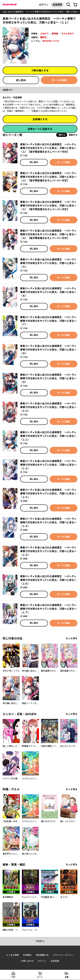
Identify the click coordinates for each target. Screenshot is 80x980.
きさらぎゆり (68, 34)
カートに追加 (59, 80)
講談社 (43, 37)
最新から (73, 135)
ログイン (44, 5)
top (13, 977)
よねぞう (44, 34)
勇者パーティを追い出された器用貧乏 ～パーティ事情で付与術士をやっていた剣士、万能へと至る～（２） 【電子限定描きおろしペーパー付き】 (48, 177)
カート (40, 977)
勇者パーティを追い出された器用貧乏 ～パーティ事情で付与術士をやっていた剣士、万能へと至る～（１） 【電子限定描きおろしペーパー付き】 (48, 148)
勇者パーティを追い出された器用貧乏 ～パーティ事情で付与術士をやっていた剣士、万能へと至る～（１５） (48, 551)
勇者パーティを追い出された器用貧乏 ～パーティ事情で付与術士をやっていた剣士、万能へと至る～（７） (48, 321)
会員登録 (57, 5)
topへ (40, 941)
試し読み (21, 80)
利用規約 (27, 955)
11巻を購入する (40, 70)
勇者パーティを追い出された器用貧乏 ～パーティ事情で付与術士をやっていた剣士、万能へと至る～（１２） (48, 465)
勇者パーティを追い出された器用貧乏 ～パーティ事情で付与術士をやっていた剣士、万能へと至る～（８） (48, 350)
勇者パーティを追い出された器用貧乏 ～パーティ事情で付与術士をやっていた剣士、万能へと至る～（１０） (48, 407)
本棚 (67, 977)
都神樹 (55, 34)
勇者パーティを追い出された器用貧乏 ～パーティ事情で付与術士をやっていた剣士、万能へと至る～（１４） (48, 522)
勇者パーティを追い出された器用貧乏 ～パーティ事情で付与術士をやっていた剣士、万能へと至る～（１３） (48, 493)
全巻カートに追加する (40, 129)
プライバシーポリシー (63, 955)
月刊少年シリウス (51, 41)
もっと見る (72, 638)
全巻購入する (40, 119)
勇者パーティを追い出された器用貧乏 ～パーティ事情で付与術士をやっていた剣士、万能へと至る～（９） (48, 378)
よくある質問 (13, 955)
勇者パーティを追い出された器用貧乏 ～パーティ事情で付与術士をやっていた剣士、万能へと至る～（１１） (48, 436)
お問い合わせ (27, 961)
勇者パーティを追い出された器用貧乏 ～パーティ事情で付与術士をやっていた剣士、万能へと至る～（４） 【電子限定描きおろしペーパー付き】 (48, 234)
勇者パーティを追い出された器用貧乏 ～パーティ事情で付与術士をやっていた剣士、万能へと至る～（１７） (48, 609)
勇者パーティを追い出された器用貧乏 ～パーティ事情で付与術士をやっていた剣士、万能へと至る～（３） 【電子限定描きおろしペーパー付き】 (48, 206)
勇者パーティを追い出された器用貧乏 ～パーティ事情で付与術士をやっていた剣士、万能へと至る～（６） (48, 292)
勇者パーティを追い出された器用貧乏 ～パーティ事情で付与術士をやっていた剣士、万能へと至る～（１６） (48, 580)
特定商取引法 (42, 955)
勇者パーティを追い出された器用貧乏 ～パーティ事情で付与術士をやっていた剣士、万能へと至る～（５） (48, 263)
